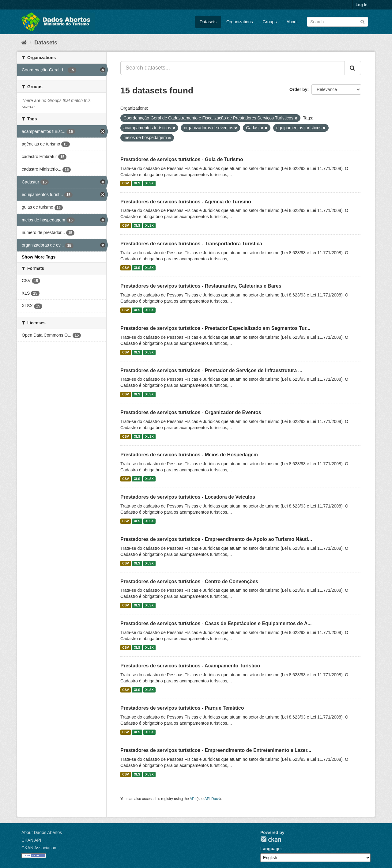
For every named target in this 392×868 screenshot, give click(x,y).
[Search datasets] (337, 22)
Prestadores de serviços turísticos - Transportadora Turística (191, 244)
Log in (362, 5)
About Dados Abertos (42, 832)
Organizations (239, 22)
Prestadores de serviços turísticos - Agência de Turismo (186, 202)
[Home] (24, 43)
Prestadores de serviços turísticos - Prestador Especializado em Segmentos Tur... (215, 328)
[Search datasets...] (233, 68)
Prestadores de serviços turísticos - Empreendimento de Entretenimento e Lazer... (216, 750)
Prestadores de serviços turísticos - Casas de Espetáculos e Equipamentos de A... (216, 623)
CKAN (271, 839)
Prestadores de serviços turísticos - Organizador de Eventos (191, 412)
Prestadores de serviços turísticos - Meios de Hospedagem (189, 455)
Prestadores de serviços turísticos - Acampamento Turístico (190, 666)
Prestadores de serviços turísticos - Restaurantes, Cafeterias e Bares (201, 286)
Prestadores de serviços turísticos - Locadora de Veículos (188, 497)
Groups (269, 22)
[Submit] (362, 21)
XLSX (149, 183)
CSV (126, 183)
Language (270, 849)
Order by (298, 89)
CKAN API (31, 840)
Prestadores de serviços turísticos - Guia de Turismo (182, 159)
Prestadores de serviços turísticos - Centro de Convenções (189, 581)
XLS (137, 183)
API (192, 799)
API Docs (212, 799)
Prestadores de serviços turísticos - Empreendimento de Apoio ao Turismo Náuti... (216, 539)
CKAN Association (39, 848)
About (292, 22)
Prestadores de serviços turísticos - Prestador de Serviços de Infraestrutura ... (211, 370)
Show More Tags (39, 257)
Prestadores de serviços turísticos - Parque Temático (182, 708)
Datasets (208, 22)
